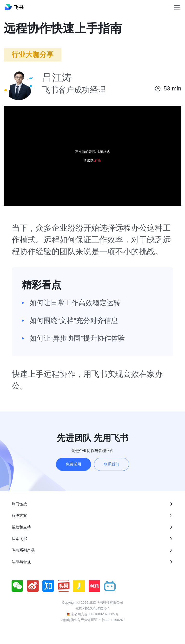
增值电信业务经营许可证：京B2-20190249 (92, 620)
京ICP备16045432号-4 (92, 608)
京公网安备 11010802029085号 (93, 614)
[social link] (19, 586)
